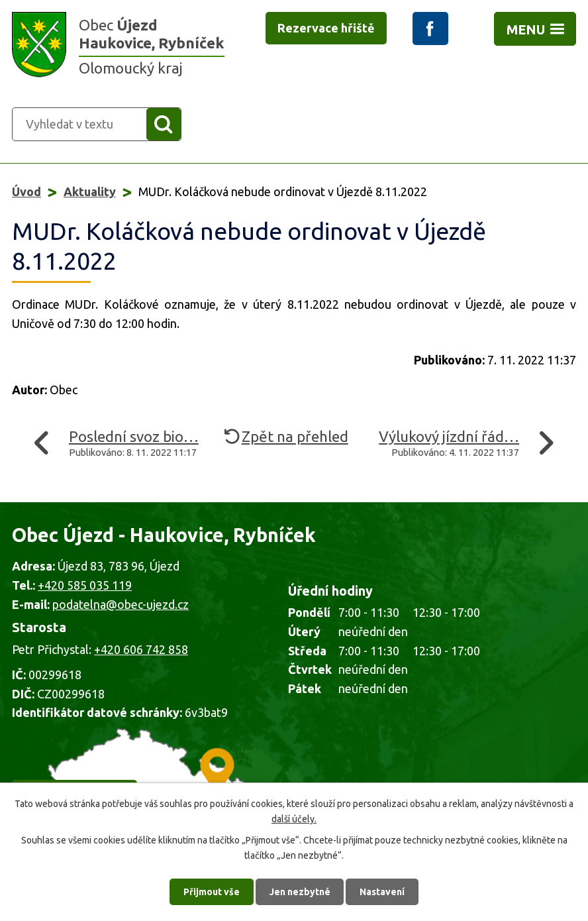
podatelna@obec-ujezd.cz (121, 604)
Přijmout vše (212, 891)
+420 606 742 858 (141, 649)
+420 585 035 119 (85, 585)
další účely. (294, 818)
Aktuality (90, 191)
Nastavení (383, 891)
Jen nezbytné (300, 891)
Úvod (26, 191)
